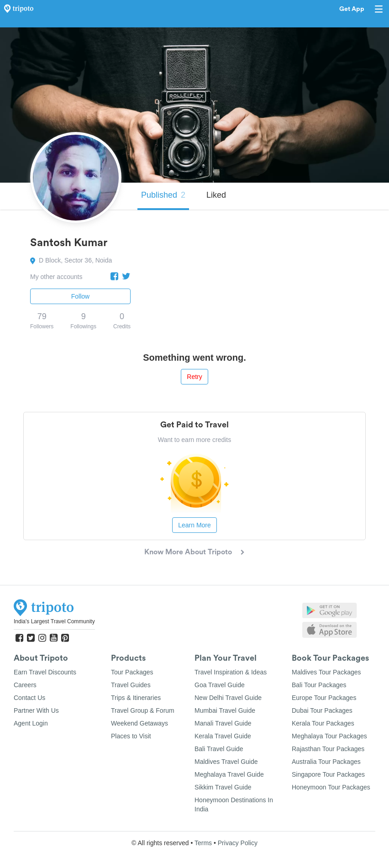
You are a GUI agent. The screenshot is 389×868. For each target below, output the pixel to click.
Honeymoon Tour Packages (331, 787)
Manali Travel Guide (223, 723)
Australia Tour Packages (326, 762)
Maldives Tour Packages (326, 672)
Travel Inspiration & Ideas (231, 672)
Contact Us (29, 698)
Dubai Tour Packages (322, 710)
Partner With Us (36, 710)
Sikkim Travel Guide (223, 787)
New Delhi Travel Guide (228, 698)
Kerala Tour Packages (323, 723)
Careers (25, 685)
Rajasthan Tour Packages (328, 749)
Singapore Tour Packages (328, 774)
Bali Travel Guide (219, 749)
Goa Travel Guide (220, 685)
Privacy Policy (238, 843)
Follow (80, 296)
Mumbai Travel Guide (225, 710)
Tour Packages (132, 672)
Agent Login (31, 723)
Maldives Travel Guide (226, 762)
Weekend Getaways (139, 723)
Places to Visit (131, 736)
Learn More (194, 525)
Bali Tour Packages (319, 685)
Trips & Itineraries (136, 698)
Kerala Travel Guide (223, 736)
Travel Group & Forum (143, 710)
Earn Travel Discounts (45, 672)
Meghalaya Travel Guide (229, 774)
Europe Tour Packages (324, 698)
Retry (194, 377)
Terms (203, 843)
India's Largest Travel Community (54, 621)
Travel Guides (131, 685)
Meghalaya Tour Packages (329, 736)
